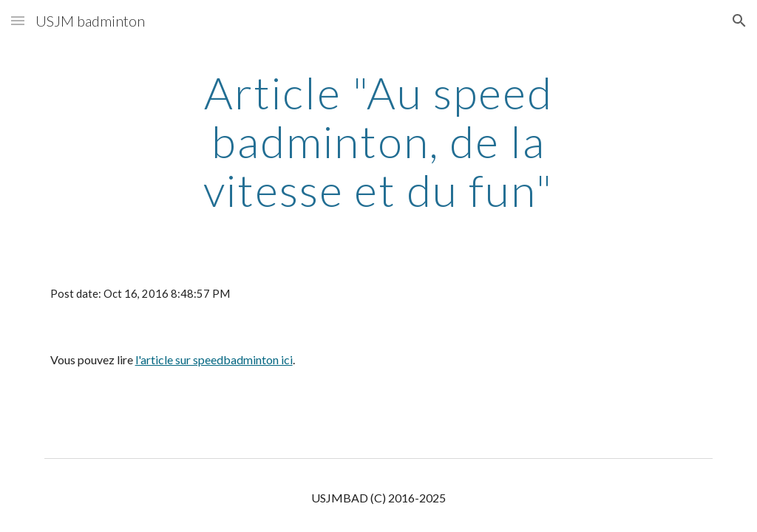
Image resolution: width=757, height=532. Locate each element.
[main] (378, 141)
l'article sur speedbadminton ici (214, 359)
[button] (18, 20)
